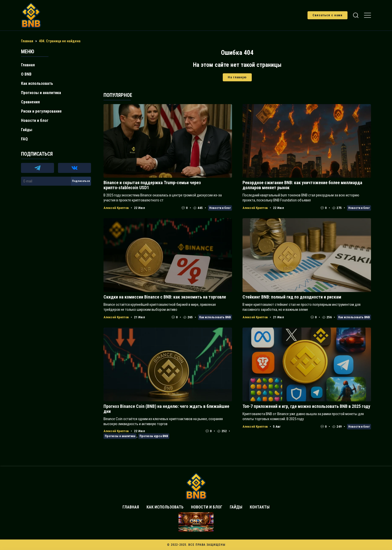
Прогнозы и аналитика (120, 436)
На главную (237, 77)
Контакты (260, 507)
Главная (28, 65)
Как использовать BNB (215, 317)
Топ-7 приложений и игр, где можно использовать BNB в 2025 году (306, 406)
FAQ (24, 139)
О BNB (26, 74)
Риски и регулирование (41, 111)
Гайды (27, 130)
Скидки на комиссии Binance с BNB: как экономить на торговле (165, 297)
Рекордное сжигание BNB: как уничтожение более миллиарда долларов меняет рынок (302, 185)
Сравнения (30, 102)
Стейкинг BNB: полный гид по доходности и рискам (292, 297)
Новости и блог (220, 208)
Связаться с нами (327, 15)
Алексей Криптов (116, 208)
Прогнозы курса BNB (154, 436)
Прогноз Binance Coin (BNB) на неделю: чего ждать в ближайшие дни (166, 409)
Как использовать (37, 83)
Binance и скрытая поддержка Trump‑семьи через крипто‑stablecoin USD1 (152, 185)
